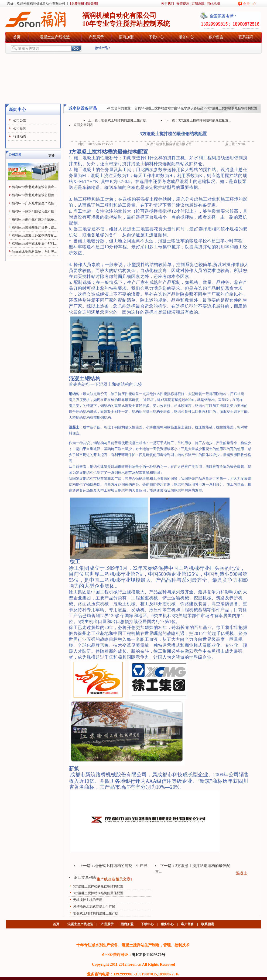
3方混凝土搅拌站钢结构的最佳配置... (205, 120)
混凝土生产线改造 (55, 37)
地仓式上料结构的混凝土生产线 (124, 120)
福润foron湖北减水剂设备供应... (34, 187)
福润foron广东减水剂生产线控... (34, 203)
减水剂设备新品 (192, 108)
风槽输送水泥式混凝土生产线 (94, 907)
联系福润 (246, 37)
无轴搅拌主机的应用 (88, 900)
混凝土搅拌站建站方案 (161, 108)
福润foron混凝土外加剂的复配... (34, 236)
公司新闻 (20, 128)
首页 (17, 37)
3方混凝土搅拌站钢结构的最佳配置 (98, 893)
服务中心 (186, 37)
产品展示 (96, 37)
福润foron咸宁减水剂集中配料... (34, 244)
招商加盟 (126, 37)
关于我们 (167, 4)
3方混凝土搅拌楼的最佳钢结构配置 (98, 886)
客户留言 (216, 37)
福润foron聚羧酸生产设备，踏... (34, 227)
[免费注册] (77, 4)
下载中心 (156, 37)
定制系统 (198, 4)
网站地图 (213, 4)
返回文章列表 (83, 125)
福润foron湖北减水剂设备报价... (34, 195)
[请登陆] (92, 4)
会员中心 (249, 4)
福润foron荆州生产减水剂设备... (34, 219)
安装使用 (183, 4)
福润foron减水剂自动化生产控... (34, 211)
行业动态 (20, 137)
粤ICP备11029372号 (149, 955)
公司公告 (20, 120)
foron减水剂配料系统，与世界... (34, 252)
